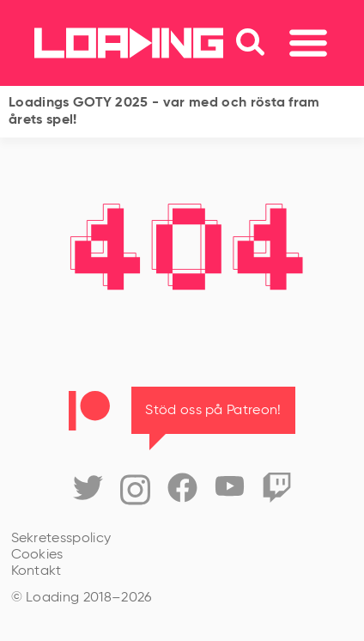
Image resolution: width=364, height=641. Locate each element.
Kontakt (36, 571)
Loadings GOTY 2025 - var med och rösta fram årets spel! (164, 112)
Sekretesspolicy (61, 539)
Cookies (37, 555)
